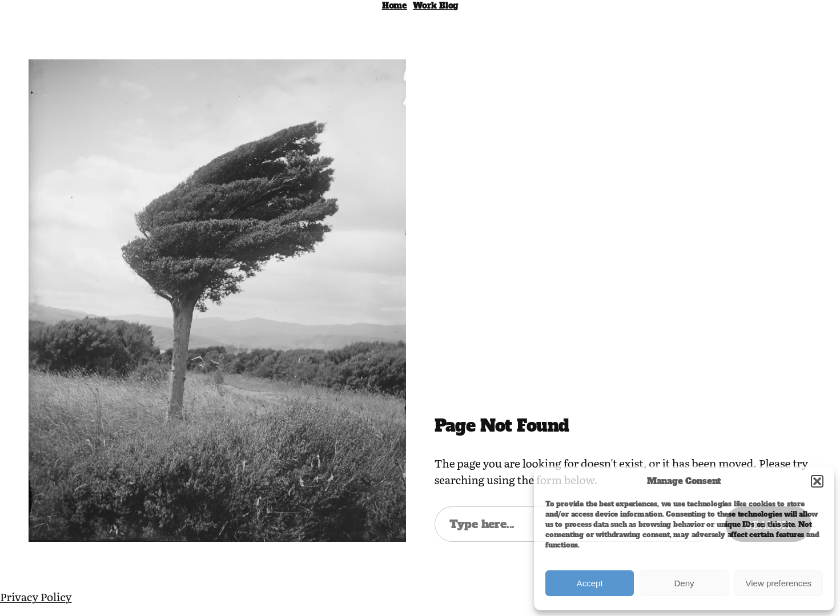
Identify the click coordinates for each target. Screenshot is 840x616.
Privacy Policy (36, 596)
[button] (817, 481)
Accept (590, 583)
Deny (684, 583)
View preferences (779, 583)
